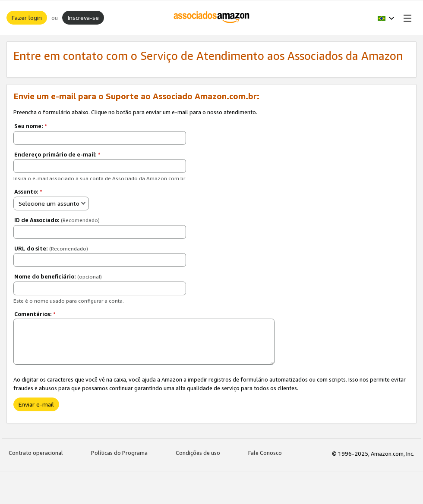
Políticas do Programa (119, 453)
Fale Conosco (265, 453)
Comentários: (35, 314)
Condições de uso (198, 453)
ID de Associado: (57, 220)
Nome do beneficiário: (58, 276)
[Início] (212, 18)
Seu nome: (31, 126)
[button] (386, 18)
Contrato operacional (36, 453)
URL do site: (51, 248)
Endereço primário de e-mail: (57, 154)
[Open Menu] (406, 18)
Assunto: (28, 191)
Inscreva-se (83, 17)
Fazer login (27, 17)
